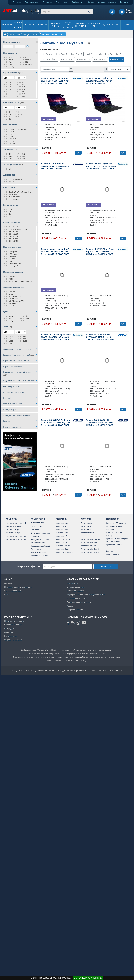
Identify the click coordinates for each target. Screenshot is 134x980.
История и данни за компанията (18, 587)
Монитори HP (62, 536)
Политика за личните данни (79, 602)
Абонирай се (106, 567)
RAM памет (35, 536)
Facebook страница (13, 591)
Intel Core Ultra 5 (94, 54)
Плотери (110, 536)
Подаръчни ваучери (13, 640)
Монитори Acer (62, 523)
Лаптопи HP (86, 530)
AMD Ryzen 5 (83, 59)
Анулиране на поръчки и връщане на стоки (86, 595)
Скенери (110, 551)
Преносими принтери (115, 545)
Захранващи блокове (40, 556)
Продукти (17, 2)
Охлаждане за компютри (41, 533)
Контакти (124, 2)
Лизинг (91, 2)
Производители (32, 2)
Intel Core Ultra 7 (113, 54)
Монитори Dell (62, 533)
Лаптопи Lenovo (87, 533)
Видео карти (36, 549)
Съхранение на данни (55, 25)
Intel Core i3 (47, 54)
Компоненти (29, 25)
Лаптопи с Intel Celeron (90, 539)
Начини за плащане (76, 591)
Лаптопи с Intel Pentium (90, 543)
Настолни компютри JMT (16, 523)
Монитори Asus (62, 530)
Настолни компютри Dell (16, 539)
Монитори (62, 519)
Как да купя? (73, 583)
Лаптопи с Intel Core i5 (90, 549)
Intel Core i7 (77, 54)
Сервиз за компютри (107, 2)
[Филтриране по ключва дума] (55, 69)
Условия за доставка (76, 587)
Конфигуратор (78, 2)
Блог (6, 595)
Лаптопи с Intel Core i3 (90, 546)
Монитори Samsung (64, 549)
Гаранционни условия (76, 598)
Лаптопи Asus (87, 523)
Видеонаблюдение (111, 25)
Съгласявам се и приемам (88, 978)
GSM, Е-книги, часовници (68, 25)
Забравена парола (75, 610)
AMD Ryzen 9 (116, 59)
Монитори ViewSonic (64, 552)
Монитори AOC (62, 526)
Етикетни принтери (114, 532)
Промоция (9, 632)
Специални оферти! (28, 567)
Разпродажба (62, 2)
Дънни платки (36, 527)
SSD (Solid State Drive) (40, 540)
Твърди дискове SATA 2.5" (42, 543)
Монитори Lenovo (63, 539)
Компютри (7, 25)
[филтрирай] (27, 46)
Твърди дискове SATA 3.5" (42, 546)
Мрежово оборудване (81, 25)
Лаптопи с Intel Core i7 (90, 552)
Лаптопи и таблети (18, 25)
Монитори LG (61, 543)
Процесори (35, 530)
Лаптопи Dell (86, 526)
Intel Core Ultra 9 (49, 59)
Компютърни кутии (38, 552)
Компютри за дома (13, 530)
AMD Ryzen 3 (67, 59)
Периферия (42, 25)
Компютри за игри (13, 533)
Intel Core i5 (62, 54)
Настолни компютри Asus (16, 536)
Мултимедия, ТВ (94, 25)
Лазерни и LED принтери (116, 523)
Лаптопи (86, 519)
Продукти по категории (14, 621)
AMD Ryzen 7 (100, 59)
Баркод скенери (113, 554)
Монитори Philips (63, 546)
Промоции (47, 2)
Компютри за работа (14, 526)
